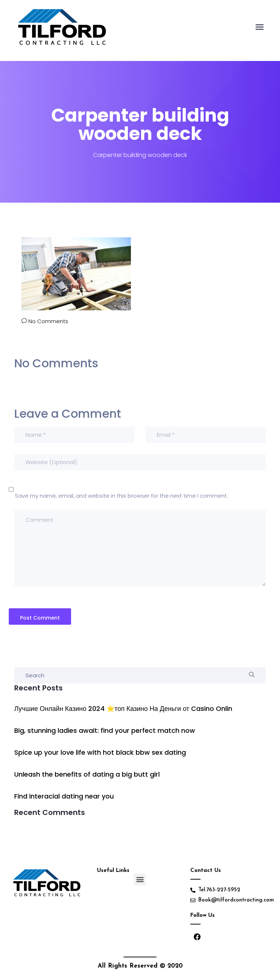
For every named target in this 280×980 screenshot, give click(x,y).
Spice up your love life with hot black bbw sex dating (100, 752)
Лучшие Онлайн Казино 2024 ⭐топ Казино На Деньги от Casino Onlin (123, 709)
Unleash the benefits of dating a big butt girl (87, 774)
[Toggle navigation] (260, 31)
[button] (140, 879)
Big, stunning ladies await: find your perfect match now (105, 730)
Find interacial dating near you (64, 796)
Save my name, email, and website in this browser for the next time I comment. (121, 496)
